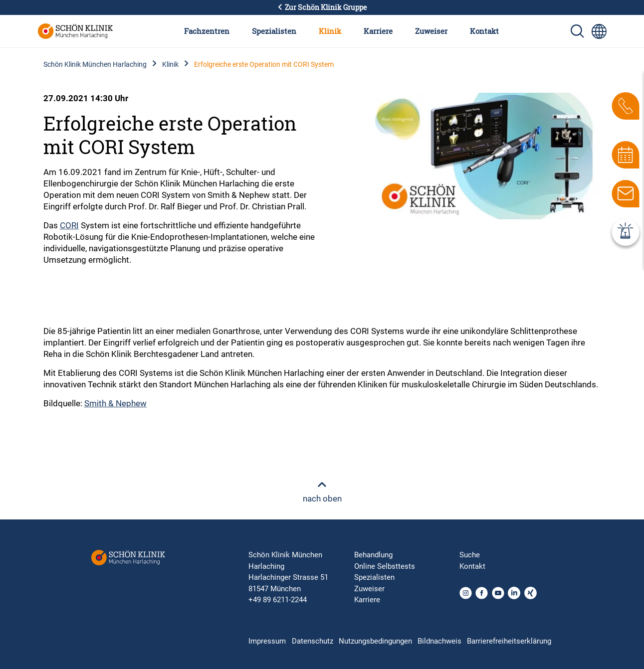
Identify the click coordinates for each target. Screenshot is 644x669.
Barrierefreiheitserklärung (509, 641)
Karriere (378, 31)
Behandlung (373, 555)
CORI (69, 225)
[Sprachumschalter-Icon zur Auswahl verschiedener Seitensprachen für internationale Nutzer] (599, 31)
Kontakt (484, 31)
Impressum (267, 641)
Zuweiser (431, 31)
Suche (470, 555)
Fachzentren (207, 31)
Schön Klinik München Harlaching (95, 64)
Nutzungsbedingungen (375, 641)
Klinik (330, 31)
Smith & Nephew (115, 403)
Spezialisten (274, 31)
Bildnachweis (439, 641)
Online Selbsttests (385, 566)
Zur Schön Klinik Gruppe (322, 7)
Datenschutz (313, 641)
